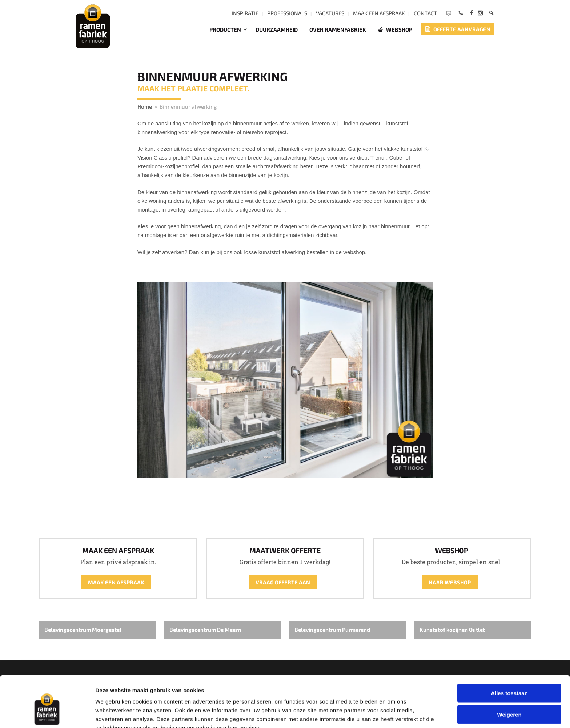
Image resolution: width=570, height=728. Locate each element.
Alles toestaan (509, 655)
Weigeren (509, 677)
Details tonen (393, 714)
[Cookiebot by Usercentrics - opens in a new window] (47, 714)
